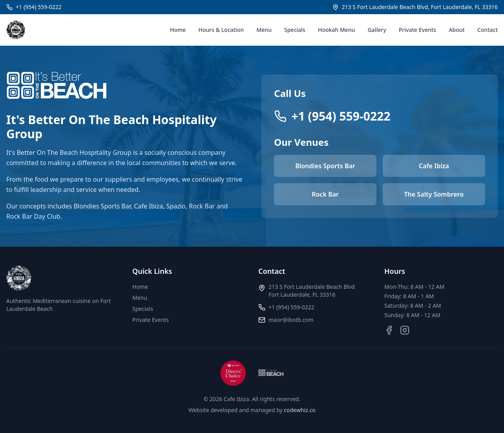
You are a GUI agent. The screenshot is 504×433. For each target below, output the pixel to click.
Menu (264, 30)
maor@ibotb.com (291, 320)
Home (178, 30)
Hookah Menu (336, 30)
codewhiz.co (300, 410)
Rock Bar (325, 194)
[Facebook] (389, 330)
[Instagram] (405, 330)
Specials (295, 30)
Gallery (377, 30)
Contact (487, 30)
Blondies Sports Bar (325, 166)
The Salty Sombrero (434, 194)
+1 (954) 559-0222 (291, 307)
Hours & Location (221, 30)
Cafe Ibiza (434, 166)
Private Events (418, 30)
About (457, 30)
